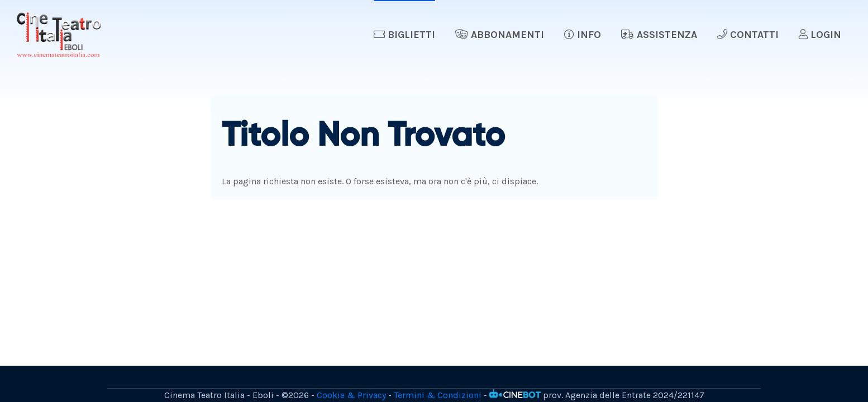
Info (583, 35)
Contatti (748, 35)
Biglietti (404, 35)
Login (820, 35)
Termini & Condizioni (438, 395)
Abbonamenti (500, 35)
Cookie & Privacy (351, 395)
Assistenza (659, 35)
